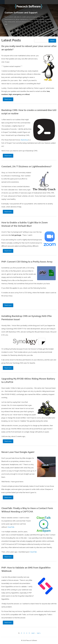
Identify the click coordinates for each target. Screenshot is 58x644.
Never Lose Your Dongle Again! (18, 452)
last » (39, 633)
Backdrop (24, 140)
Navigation (2, 2)
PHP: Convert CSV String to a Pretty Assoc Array (27, 262)
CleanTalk (11, 527)
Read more (9, 99)
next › (33, 633)
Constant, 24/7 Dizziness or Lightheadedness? (26, 166)
